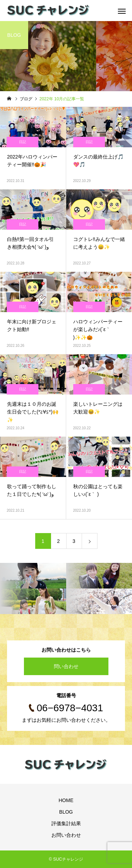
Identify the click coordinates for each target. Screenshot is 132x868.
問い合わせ (66, 666)
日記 (23, 142)
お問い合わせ (66, 835)
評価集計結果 (66, 823)
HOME (66, 800)
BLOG (66, 812)
